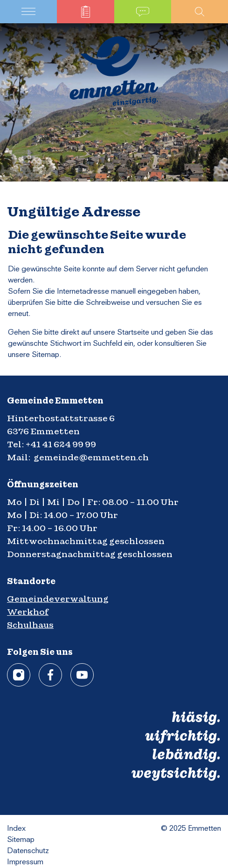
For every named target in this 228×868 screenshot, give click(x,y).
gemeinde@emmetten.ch (91, 457)
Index (16, 829)
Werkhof (28, 612)
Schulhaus (30, 625)
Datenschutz (28, 851)
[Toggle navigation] (28, 12)
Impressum (25, 862)
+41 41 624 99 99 (61, 444)
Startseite (133, 333)
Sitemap (21, 840)
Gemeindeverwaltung (58, 599)
